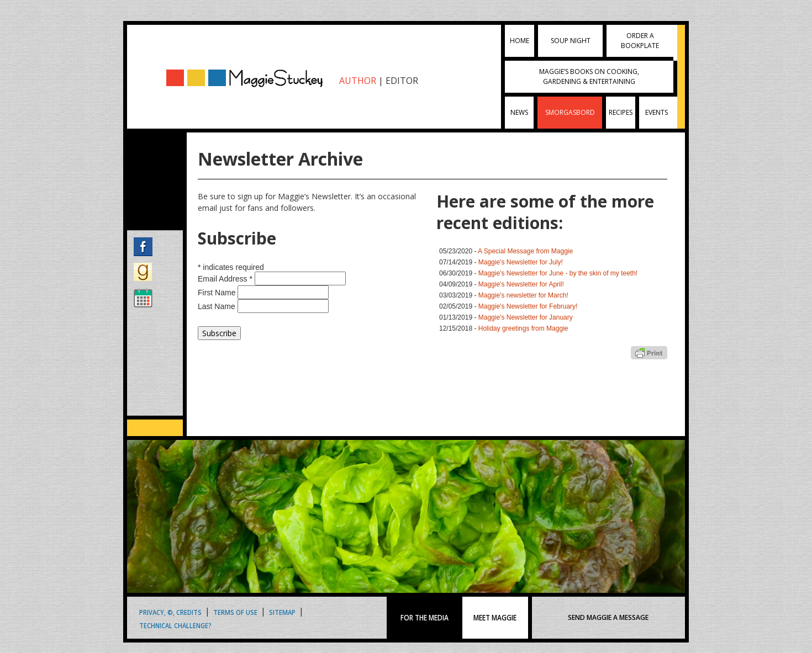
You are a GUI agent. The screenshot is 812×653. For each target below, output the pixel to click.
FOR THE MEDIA (425, 618)
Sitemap (282, 612)
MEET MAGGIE (495, 618)
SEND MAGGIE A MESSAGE (608, 617)
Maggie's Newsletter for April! (521, 284)
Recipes (621, 112)
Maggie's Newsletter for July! (521, 262)
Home (520, 41)
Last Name (218, 306)
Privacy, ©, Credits (170, 612)
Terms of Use (235, 612)
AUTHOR (358, 81)
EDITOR (402, 81)
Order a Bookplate (640, 41)
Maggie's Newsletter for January (526, 317)
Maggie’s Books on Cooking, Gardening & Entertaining (589, 76)
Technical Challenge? (175, 625)
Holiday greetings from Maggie (523, 328)
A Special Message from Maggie (525, 251)
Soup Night (571, 41)
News (519, 112)
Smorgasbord (570, 112)
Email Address (226, 279)
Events (657, 112)
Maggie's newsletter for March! (523, 295)
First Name (218, 293)
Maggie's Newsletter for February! (528, 306)
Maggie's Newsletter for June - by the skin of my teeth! (558, 273)
